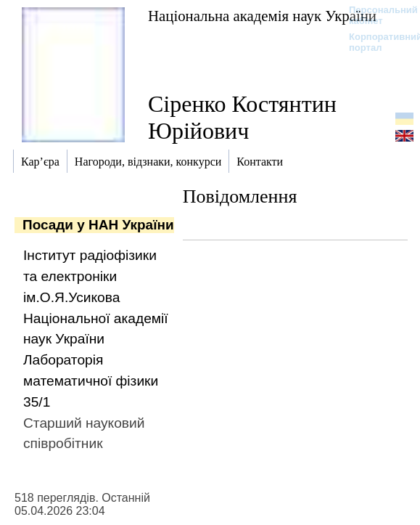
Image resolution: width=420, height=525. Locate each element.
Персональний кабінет (376, 15)
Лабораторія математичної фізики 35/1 (91, 381)
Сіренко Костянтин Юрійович (242, 117)
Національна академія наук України (262, 16)
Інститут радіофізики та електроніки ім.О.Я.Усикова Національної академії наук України (96, 297)
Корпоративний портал (376, 42)
